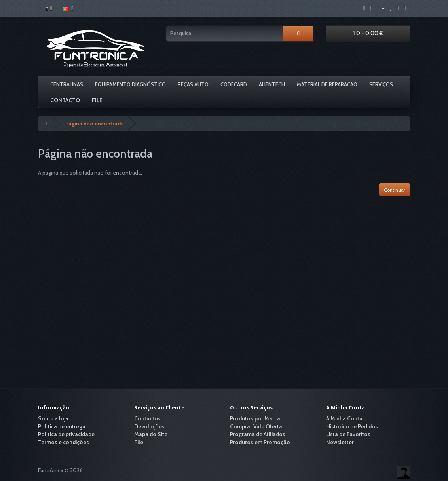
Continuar (395, 190)
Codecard (234, 84)
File (97, 100)
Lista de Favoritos (348, 434)
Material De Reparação (327, 84)
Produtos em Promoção (260, 442)
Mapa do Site (151, 434)
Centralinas (67, 84)
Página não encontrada (95, 124)
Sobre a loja (53, 418)
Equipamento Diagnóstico (130, 84)
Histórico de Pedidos (352, 426)
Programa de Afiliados (258, 434)
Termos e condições (64, 442)
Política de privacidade (66, 434)
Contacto (65, 100)
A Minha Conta (344, 418)
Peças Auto (193, 84)
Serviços (381, 84)
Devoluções (149, 426)
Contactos (147, 418)
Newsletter (340, 442)
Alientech (272, 84)
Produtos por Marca (255, 418)
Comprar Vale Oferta (256, 426)
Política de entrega (62, 426)
